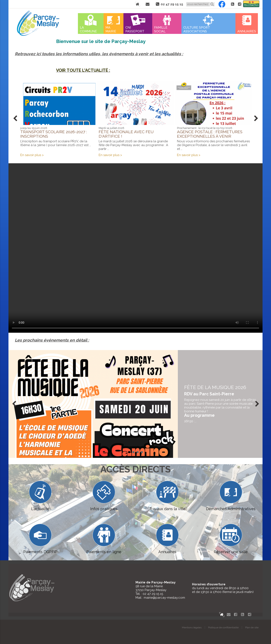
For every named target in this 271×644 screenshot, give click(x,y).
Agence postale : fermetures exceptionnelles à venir (210, 134)
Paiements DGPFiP (40, 539)
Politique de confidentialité (223, 627)
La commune (88, 29)
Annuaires (247, 31)
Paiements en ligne (104, 539)
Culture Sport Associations (197, 29)
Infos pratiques (104, 496)
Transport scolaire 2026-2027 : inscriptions (54, 134)
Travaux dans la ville (167, 496)
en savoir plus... (220, 404)
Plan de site (252, 627)
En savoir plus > (32, 155)
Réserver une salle (231, 539)
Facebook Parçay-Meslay (222, 4)
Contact (148, 4)
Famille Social (161, 29)
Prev (15, 119)
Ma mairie (111, 29)
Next (256, 119)
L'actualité (40, 496)
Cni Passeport (135, 29)
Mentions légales (192, 627)
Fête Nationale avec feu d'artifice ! (126, 134)
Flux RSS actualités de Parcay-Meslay (232, 4)
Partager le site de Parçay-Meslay (239, 4)
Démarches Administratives (231, 496)
